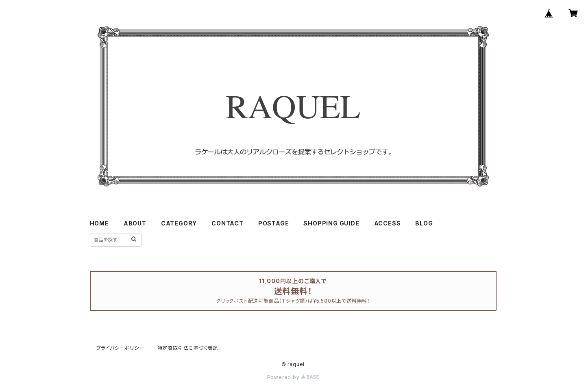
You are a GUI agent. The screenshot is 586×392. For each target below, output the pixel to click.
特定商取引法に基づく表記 (188, 348)
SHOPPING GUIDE (331, 223)
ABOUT (135, 223)
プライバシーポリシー (120, 348)
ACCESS (388, 223)
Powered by (293, 377)
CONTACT (228, 223)
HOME (99, 223)
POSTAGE (274, 223)
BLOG (424, 223)
